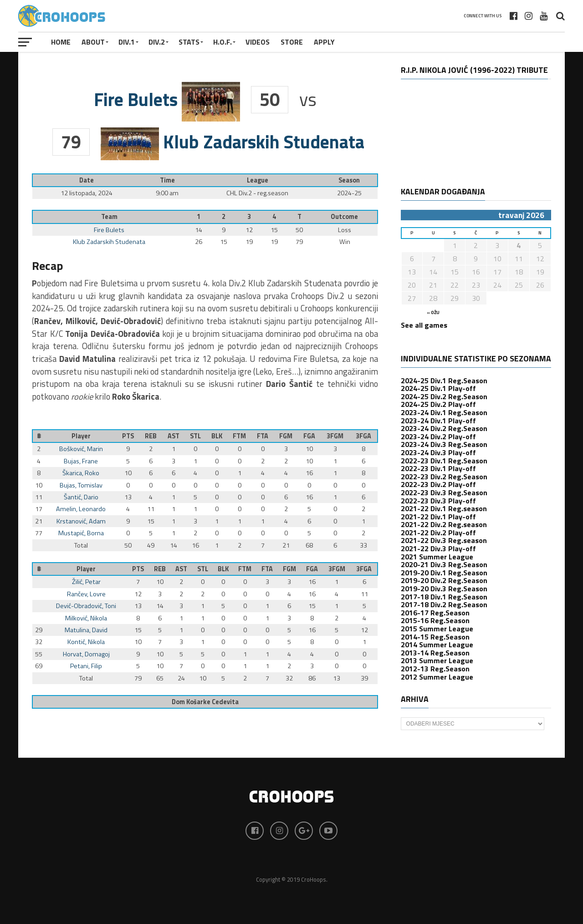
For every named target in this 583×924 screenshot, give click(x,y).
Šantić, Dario (81, 497)
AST (174, 436)
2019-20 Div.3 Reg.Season (444, 589)
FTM (239, 436)
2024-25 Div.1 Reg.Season (444, 381)
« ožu (433, 312)
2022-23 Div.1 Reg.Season (444, 461)
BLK (217, 436)
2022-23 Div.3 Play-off (438, 501)
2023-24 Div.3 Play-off (438, 452)
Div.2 (157, 42)
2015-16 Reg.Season (435, 620)
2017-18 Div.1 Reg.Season (444, 597)
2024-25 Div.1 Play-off (438, 388)
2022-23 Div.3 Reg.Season (444, 492)
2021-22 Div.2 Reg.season (444, 524)
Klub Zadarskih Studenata (109, 242)
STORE (292, 42)
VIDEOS (258, 42)
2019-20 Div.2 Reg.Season (444, 580)
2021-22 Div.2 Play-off (438, 533)
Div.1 (127, 42)
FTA (263, 436)
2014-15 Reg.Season (435, 637)
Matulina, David (86, 630)
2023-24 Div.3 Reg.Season (444, 444)
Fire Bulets (109, 230)
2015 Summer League (437, 629)
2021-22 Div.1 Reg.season (444, 508)
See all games (424, 325)
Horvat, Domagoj (86, 654)
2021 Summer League (437, 557)
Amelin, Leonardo (81, 509)
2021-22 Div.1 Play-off (438, 517)
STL (195, 436)
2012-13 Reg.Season (435, 669)
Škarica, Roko (81, 473)
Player (81, 436)
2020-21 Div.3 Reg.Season (444, 564)
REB (151, 436)
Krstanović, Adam (81, 521)
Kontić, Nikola (86, 642)
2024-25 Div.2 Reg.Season (444, 396)
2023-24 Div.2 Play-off (438, 437)
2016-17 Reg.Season (435, 613)
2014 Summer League (437, 645)
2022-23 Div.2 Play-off (438, 484)
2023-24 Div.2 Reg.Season (444, 428)
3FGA (363, 436)
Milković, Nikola (86, 618)
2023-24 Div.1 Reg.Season (444, 412)
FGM (286, 436)
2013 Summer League (437, 660)
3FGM (335, 436)
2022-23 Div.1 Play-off (438, 468)
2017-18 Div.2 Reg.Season (444, 604)
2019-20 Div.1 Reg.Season (444, 573)
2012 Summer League (437, 677)
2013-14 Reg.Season (435, 653)
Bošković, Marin (81, 449)
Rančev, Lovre (86, 594)
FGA (309, 436)
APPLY (324, 42)
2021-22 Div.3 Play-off (438, 548)
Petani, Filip (86, 666)
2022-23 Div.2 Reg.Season (444, 477)
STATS (189, 42)
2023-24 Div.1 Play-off (438, 421)
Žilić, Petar (86, 582)
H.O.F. (222, 42)
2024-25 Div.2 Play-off (438, 404)
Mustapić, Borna (81, 533)
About (93, 42)
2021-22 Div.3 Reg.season (444, 540)
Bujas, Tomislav (81, 485)
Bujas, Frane (81, 461)
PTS (128, 436)
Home (61, 42)
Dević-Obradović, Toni (86, 606)
